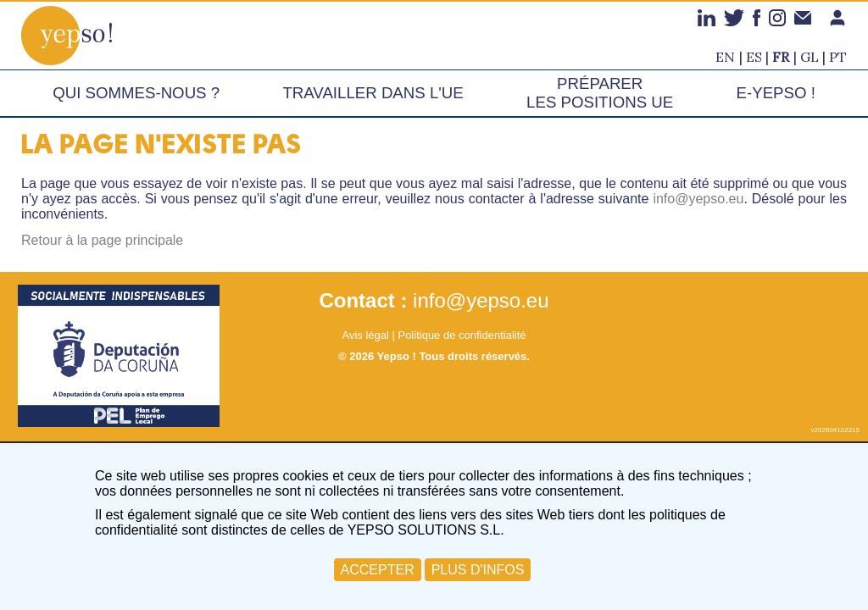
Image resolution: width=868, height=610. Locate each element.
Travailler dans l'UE (373, 93)
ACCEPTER (378, 570)
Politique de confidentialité (462, 335)
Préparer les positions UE (600, 93)
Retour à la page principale (102, 240)
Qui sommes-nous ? (136, 93)
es (754, 57)
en (725, 57)
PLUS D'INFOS (478, 570)
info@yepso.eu (698, 199)
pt (838, 57)
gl (810, 57)
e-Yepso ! (776, 93)
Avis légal (365, 335)
